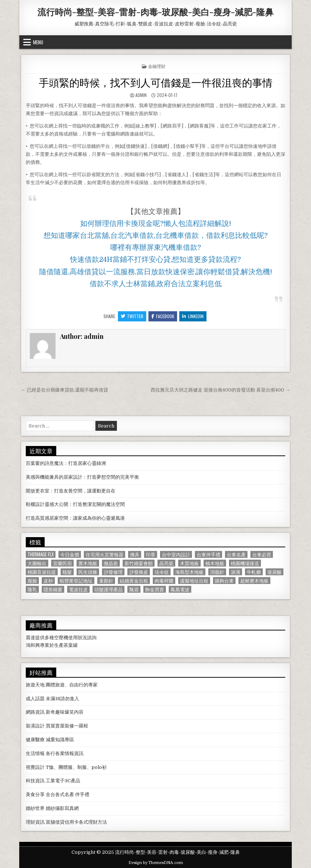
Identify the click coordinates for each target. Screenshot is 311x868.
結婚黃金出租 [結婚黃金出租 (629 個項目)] (134, 581)
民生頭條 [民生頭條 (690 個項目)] (88, 572)
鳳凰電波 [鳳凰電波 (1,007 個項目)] (180, 589)
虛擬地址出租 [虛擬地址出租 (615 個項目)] (194, 581)
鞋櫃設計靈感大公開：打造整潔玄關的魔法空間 (75, 504)
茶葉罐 (71, 645)
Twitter (132, 316)
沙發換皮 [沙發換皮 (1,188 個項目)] (139, 572)
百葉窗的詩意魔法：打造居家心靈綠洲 (66, 463)
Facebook (163, 316)
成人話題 (35, 699)
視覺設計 (35, 767)
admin (141, 95)
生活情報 (35, 753)
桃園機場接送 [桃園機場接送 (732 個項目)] (245, 563)
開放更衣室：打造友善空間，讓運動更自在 (71, 491)
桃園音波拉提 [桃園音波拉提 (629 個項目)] (42, 572)
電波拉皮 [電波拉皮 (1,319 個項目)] (78, 589)
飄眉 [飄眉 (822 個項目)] (134, 589)
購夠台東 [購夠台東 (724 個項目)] (224, 581)
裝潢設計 (35, 726)
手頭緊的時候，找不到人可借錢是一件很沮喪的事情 (156, 82)
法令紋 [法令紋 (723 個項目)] (162, 572)
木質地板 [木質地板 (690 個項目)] (189, 563)
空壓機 (61, 638)
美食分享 (35, 794)
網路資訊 (35, 712)
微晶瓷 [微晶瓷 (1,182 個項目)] (111, 563)
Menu (38, 42)
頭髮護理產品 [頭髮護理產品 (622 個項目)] (109, 589)
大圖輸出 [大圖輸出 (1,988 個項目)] (37, 563)
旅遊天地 (35, 685)
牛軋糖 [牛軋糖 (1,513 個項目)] (254, 572)
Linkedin (193, 316)
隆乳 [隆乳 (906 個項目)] (32, 589)
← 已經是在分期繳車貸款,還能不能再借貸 (65, 390)
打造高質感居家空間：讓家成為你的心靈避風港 (75, 518)
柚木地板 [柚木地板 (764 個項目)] (215, 563)
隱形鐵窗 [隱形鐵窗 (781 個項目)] (53, 589)
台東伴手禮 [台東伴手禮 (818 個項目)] (208, 554)
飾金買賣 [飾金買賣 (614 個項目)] (155, 589)
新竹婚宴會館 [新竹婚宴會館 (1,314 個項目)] (139, 563)
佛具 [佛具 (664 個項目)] (135, 554)
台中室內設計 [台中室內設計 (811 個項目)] (176, 554)
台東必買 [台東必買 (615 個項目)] (262, 554)
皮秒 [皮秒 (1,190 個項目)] (48, 581)
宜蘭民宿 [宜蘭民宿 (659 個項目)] (62, 563)
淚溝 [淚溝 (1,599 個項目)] (236, 572)
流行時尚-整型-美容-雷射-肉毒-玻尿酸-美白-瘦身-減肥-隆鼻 (155, 12)
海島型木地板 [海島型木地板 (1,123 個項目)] (189, 572)
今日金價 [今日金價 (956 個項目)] (70, 554)
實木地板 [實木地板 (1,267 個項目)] (88, 563)
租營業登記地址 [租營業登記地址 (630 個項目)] (76, 581)
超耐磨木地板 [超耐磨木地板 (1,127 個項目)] (254, 581)
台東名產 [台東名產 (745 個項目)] (236, 554)
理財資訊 (35, 822)
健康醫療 (35, 740)
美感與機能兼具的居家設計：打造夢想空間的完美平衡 (82, 477)
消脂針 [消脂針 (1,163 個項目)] (217, 572)
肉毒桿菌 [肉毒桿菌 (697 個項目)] (164, 581)
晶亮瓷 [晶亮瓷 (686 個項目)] (166, 563)
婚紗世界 (35, 808)
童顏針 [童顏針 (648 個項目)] (106, 581)
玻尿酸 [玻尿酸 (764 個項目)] (275, 572)
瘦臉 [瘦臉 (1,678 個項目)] (32, 581)
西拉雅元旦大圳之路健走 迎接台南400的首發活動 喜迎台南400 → (220, 390)
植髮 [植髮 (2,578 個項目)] (67, 572)
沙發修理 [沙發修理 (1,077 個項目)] (113, 572)
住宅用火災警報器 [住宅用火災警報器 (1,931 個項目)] (105, 554)
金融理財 (157, 66)
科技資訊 (35, 781)
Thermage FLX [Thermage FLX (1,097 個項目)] (41, 554)
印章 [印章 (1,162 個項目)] (151, 554)
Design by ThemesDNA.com (156, 863)
